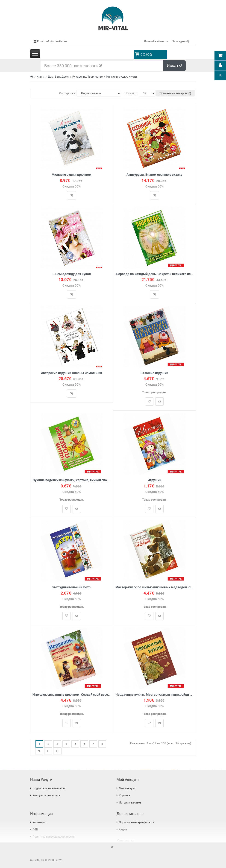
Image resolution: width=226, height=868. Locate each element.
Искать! (174, 66)
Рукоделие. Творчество (88, 77)
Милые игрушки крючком (72, 175)
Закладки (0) (181, 41)
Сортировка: (68, 93)
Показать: (131, 93)
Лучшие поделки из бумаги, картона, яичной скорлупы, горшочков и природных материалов (72, 480)
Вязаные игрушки (154, 373)
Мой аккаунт (127, 789)
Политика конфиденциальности (54, 837)
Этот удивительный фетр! (72, 588)
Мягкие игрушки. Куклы (121, 77)
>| (57, 751)
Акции (123, 830)
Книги (41, 77)
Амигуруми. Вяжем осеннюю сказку (154, 175)
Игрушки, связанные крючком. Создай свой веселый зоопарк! (72, 695)
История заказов (130, 803)
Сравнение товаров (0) (175, 93)
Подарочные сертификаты (136, 823)
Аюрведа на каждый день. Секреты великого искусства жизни (154, 274)
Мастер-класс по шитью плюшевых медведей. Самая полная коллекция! (154, 588)
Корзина (125, 796)
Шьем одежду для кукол (72, 274)
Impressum (40, 823)
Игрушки (154, 480)
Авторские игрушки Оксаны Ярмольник (72, 373)
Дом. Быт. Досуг (58, 77)
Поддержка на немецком (49, 789)
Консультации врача (46, 796)
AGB (35, 830)
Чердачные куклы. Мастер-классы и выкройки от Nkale (154, 695)
